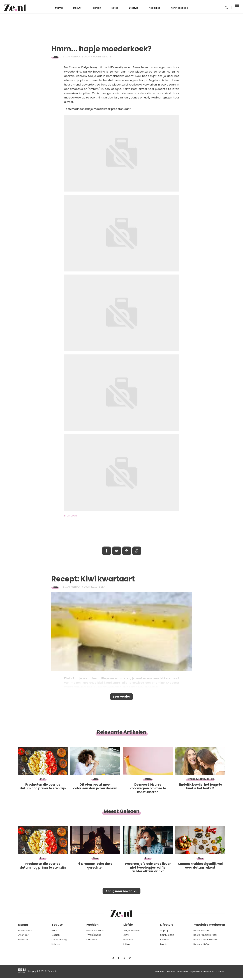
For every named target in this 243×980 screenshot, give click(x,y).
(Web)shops (94, 937)
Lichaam (56, 947)
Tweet (117, 549)
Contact (220, 974)
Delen (107, 549)
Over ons (170, 974)
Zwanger (23, 937)
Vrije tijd (165, 933)
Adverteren (182, 974)
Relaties (128, 942)
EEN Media (52, 974)
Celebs (164, 942)
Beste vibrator (202, 933)
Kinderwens (25, 933)
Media (164, 947)
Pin (127, 549)
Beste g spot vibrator (206, 942)
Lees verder (121, 695)
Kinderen (23, 942)
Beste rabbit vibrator (205, 937)
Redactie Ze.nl (99, 585)
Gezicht (56, 937)
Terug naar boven (119, 892)
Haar (54, 933)
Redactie (159, 974)
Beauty (77, 5)
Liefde (115, 5)
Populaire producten (209, 927)
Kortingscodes (179, 5)
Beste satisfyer (202, 947)
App (137, 549)
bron (74, 513)
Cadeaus (92, 942)
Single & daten (132, 933)
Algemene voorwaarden (202, 974)
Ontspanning (59, 942)
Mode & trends (95, 933)
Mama (59, 5)
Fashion (96, 5)
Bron (67, 513)
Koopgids (155, 5)
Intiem (127, 947)
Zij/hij (126, 937)
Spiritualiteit (167, 937)
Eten (55, 54)
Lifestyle (134, 5)
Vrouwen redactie (101, 54)
